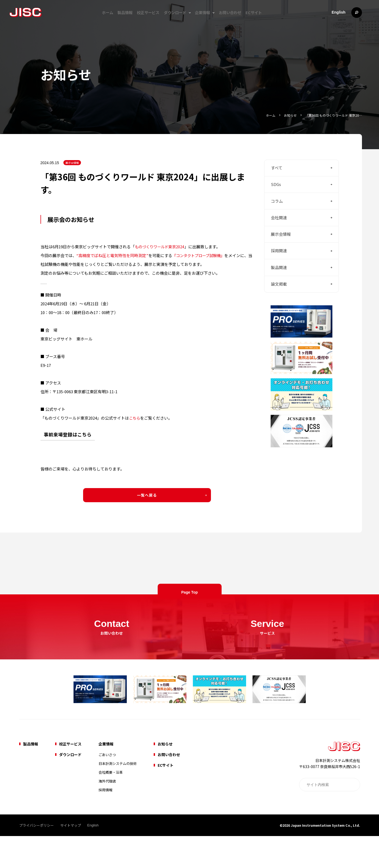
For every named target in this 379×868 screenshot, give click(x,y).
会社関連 (279, 237)
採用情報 (105, 822)
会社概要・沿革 (111, 804)
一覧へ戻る (147, 505)
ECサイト (264, 19)
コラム (277, 218)
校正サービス (145, 19)
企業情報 (206, 19)
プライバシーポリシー (36, 857)
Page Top (190, 614)
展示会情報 (72, 173)
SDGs (276, 199)
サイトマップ (71, 857)
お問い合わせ (237, 19)
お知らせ (286, 115)
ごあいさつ (107, 787)
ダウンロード (176, 19)
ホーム (98, 19)
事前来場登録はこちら (68, 444)
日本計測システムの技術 (118, 795)
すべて (277, 180)
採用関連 (279, 275)
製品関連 (279, 294)
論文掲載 (279, 313)
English (338, 19)
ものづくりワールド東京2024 (161, 256)
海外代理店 (107, 813)
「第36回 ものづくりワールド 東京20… (331, 115)
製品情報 (119, 19)
